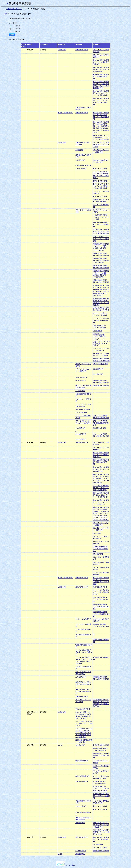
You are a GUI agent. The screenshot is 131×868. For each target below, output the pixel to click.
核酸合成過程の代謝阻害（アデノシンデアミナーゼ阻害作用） (101, 502)
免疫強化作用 (80, 745)
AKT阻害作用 (80, 391)
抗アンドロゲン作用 (100, 181)
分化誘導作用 (80, 160)
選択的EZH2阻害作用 (83, 409)
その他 (60, 745)
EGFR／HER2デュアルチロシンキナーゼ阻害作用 (101, 239)
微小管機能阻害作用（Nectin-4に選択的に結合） (101, 614)
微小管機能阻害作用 (100, 587)
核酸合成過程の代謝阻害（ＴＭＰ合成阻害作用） (101, 839)
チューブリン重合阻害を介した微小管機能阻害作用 (101, 592)
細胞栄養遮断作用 (82, 761)
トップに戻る (65, 865)
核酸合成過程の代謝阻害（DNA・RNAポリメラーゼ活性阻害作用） (101, 93)
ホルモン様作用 (81, 169)
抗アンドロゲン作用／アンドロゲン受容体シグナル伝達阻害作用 (101, 186)
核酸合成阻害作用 (82, 50)
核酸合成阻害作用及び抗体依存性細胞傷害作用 (83, 691)
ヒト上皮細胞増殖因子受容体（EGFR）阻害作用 (84, 652)
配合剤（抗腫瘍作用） (66, 113)
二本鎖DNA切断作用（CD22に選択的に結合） (100, 549)
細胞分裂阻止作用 (82, 587)
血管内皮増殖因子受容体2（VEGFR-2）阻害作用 (101, 796)
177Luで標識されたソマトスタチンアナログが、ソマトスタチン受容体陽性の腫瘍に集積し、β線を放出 (84, 733)
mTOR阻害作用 (81, 380)
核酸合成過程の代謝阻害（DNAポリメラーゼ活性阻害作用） (101, 69)
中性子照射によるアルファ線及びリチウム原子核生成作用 (101, 825)
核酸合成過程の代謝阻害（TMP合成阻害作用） (101, 77)
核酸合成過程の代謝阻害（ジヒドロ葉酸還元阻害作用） (101, 62)
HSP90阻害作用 (81, 439)
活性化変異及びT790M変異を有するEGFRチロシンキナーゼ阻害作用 (101, 232)
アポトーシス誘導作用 (83, 619)
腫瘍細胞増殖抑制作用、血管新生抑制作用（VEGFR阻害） (101, 261)
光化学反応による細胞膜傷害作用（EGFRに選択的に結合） (101, 832)
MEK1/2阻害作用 (81, 377)
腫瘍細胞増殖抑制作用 (101, 386)
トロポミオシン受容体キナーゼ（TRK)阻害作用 (101, 320)
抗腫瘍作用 (62, 50)
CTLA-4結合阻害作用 (83, 709)
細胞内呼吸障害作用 (83, 776)
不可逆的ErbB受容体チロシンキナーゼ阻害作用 (101, 224)
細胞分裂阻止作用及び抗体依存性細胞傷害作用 (83, 684)
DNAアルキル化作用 (100, 848)
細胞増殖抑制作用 (99, 428)
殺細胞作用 (79, 150)
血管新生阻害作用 (82, 781)
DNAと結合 (97, 533)
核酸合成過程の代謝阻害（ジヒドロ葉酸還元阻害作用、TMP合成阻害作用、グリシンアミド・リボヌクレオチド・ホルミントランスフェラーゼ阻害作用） (101, 514)
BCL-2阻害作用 (81, 434)
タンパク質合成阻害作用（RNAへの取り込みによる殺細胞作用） (101, 488)
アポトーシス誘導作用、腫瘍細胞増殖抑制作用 (101, 423)
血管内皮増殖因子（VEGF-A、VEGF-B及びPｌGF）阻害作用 (101, 789)
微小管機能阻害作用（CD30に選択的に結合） (100, 599)
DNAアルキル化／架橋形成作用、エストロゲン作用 (101, 145)
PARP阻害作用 (81, 428)
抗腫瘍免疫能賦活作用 (83, 165)
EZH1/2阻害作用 (81, 413)
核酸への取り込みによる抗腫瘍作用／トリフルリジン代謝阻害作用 (101, 137)
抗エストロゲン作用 (100, 169)
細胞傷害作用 (80, 823)
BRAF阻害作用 (98, 369)
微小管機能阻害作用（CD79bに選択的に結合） (101, 607)
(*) (76, 431)
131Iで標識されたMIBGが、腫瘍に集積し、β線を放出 (84, 723)
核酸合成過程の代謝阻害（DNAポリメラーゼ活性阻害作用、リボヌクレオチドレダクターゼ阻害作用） (101, 479)
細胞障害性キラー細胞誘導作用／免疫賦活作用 (101, 756)
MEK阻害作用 (98, 374)
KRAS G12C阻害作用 (100, 364)
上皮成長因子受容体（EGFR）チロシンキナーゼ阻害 (101, 217)
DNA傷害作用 (98, 554)
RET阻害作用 (98, 331)
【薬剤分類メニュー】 (14, 9)
